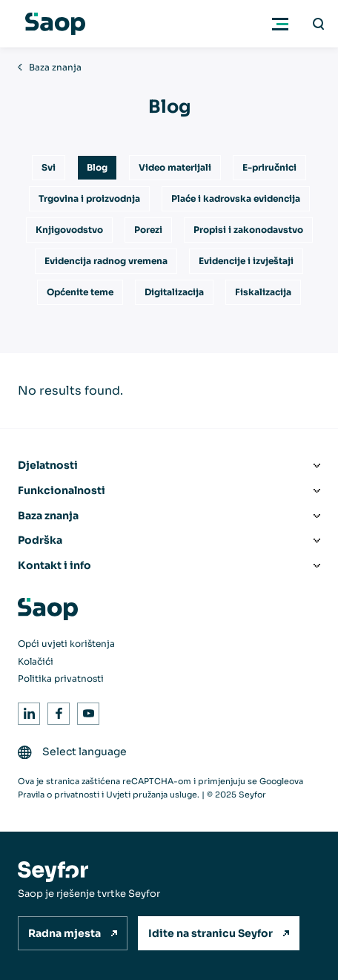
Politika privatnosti (61, 678)
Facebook (56, 711)
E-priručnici (269, 167)
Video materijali (175, 167)
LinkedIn (26, 711)
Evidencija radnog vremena (106, 261)
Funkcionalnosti (62, 490)
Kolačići (36, 661)
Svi (49, 167)
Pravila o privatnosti (59, 795)
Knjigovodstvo (69, 230)
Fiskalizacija (263, 292)
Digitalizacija (174, 292)
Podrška (40, 540)
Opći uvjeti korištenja (66, 644)
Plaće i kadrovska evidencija (236, 198)
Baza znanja (55, 67)
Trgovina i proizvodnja (89, 198)
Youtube (86, 711)
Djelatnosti (48, 465)
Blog (97, 167)
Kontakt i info (54, 565)
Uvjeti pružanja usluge (152, 795)
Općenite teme (80, 292)
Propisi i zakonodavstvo (248, 230)
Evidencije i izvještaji (246, 261)
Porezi (148, 230)
